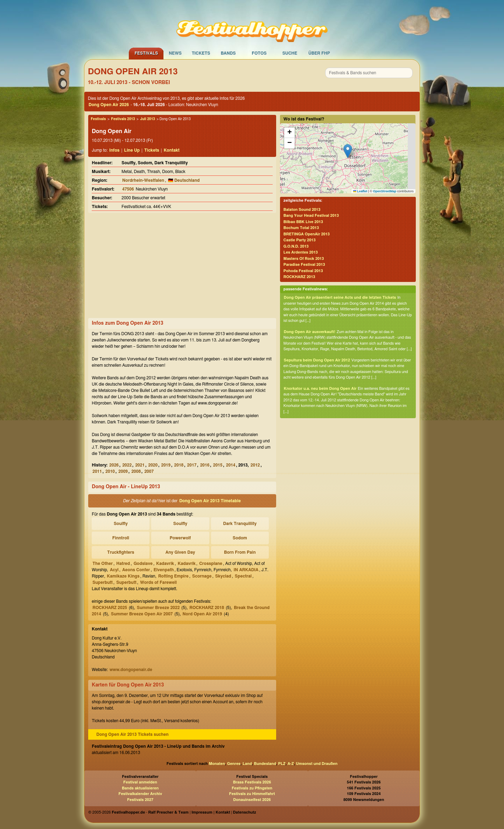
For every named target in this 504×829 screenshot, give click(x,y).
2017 (192, 465)
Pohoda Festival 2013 (303, 271)
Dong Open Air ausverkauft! (310, 332)
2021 (140, 465)
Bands (228, 53)
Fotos (259, 53)
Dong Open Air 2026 (109, 105)
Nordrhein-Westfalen (143, 180)
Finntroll (121, 538)
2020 (153, 465)
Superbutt (103, 582)
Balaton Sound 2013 (302, 210)
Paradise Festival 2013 (304, 265)
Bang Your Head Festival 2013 (311, 216)
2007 (149, 471)
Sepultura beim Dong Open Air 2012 (317, 360)
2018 (179, 465)
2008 (136, 471)
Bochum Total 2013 (301, 228)
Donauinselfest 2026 (252, 800)
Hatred (123, 564)
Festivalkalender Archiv (140, 794)
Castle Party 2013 (300, 240)
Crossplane (211, 564)
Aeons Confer (136, 570)
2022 (127, 465)
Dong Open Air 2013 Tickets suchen (132, 734)
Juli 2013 (147, 119)
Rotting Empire (173, 576)
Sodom (240, 538)
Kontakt (172, 150)
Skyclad (223, 576)
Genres (234, 764)
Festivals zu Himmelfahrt (252, 794)
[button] (348, 151)
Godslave (143, 564)
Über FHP (319, 53)
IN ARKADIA (246, 570)
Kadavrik (165, 564)
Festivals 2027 (140, 800)
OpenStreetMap (385, 191)
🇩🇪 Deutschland (184, 180)
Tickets (201, 53)
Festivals (146, 53)
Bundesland (265, 764)
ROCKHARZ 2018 (207, 608)
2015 (218, 465)
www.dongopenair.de (131, 670)
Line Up (132, 150)
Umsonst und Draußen (317, 764)
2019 (166, 465)
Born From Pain (240, 552)
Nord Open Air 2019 (202, 614)
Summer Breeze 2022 (158, 608)
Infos (114, 150)
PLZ (282, 764)
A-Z (290, 764)
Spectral (243, 576)
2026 (114, 465)
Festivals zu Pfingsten (252, 788)
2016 (205, 465)
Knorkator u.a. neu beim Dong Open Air (320, 389)
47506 (128, 189)
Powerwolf (180, 538)
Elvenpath (164, 570)
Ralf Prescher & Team (169, 812)
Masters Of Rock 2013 (304, 259)
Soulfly (121, 524)
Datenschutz (245, 812)
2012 (255, 465)
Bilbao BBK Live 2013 (303, 222)
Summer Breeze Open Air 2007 (142, 614)
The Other (103, 564)
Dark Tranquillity (240, 524)
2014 (231, 465)
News (175, 53)
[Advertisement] (182, 265)
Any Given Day (180, 552)
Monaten (217, 764)
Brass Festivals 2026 (252, 782)
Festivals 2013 (123, 119)
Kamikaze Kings (123, 576)
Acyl (114, 570)
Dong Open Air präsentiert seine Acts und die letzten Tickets (340, 298)
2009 (123, 471)
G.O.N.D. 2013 (296, 246)
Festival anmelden (140, 782)
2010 (110, 471)
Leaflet (360, 191)
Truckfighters (121, 552)
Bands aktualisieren (140, 788)
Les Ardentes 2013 (301, 252)
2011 (97, 471)
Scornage (202, 576)
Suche (290, 53)
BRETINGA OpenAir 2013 (307, 234)
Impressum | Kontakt (211, 812)
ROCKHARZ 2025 (110, 608)
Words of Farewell (158, 582)
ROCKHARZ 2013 (299, 277)
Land (247, 764)
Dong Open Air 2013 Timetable (210, 501)
